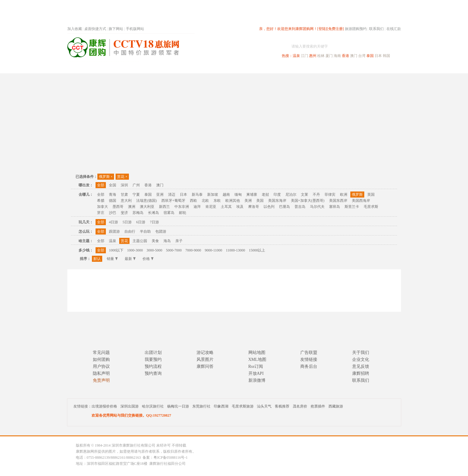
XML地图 (257, 359)
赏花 (122, 177)
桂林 (321, 56)
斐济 (124, 213)
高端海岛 (359, 68)
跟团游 (114, 231)
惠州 (313, 56)
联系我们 (376, 29)
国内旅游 (254, 68)
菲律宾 (330, 195)
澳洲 (132, 207)
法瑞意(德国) (146, 201)
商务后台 (309, 366)
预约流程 (153, 366)
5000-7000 (174, 250)
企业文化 (361, 359)
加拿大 (103, 207)
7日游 (154, 222)
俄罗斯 (106, 177)
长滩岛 (153, 213)
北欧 (205, 201)
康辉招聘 (361, 373)
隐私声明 (101, 373)
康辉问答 (205, 366)
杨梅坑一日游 (178, 406)
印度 (277, 195)
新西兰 (164, 207)
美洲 (248, 201)
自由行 (130, 231)
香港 (345, 56)
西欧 (194, 201)
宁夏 (136, 195)
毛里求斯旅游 (243, 406)
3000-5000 (154, 250)
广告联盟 (309, 353)
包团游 (161, 231)
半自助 (145, 231)
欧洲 (344, 195)
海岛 (167, 241)
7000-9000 (193, 250)
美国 (260, 201)
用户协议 (101, 366)
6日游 (141, 222)
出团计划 (153, 353)
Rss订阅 (256, 366)
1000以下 (116, 250)
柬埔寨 (252, 195)
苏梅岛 (138, 213)
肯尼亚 (211, 207)
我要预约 (153, 359)
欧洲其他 (233, 201)
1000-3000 (135, 250)
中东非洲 (182, 207)
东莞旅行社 (201, 406)
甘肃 (124, 195)
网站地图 (257, 353)
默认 (97, 259)
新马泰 (197, 195)
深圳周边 (200, 68)
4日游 (113, 222)
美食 (155, 241)
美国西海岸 (361, 201)
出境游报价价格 (104, 406)
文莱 (305, 195)
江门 (305, 56)
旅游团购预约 (356, 29)
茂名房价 (300, 406)
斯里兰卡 (352, 207)
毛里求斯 (371, 207)
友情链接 (309, 359)
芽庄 (101, 213)
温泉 (296, 56)
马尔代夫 (317, 207)
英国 (371, 195)
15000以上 (257, 250)
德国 (113, 201)
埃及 (240, 207)
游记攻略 (205, 353)
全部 (101, 185)
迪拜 (197, 207)
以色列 (269, 207)
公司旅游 (386, 68)
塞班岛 (335, 207)
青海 (113, 195)
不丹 (316, 195)
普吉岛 (300, 207)
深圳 (124, 185)
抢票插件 (318, 406)
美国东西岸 (338, 201)
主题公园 (140, 241)
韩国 (386, 56)
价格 (148, 259)
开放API (256, 373)
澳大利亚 (147, 207)
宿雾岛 (169, 213)
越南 (226, 195)
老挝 (265, 195)
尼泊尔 (291, 195)
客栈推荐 (282, 406)
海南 (337, 56)
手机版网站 (135, 29)
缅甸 (238, 195)
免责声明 (101, 380)
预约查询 (153, 373)
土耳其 (226, 207)
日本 (378, 56)
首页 (149, 68)
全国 (113, 185)
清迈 (172, 195)
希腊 (101, 201)
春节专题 (172, 68)
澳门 (354, 56)
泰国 (370, 56)
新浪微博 (257, 380)
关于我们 (361, 353)
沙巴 (113, 213)
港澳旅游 (281, 68)
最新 (130, 259)
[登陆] (322, 29)
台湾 (362, 56)
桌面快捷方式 (95, 29)
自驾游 (334, 68)
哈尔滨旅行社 (153, 406)
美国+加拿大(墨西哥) (308, 201)
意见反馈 (361, 366)
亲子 (179, 241)
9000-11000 (214, 250)
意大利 (126, 201)
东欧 (217, 201)
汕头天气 (264, 406)
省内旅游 (227, 68)
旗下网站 (116, 29)
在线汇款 (394, 29)
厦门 (329, 56)
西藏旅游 (336, 406)
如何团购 (101, 359)
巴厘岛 (285, 207)
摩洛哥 (254, 207)
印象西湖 (221, 406)
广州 (136, 185)
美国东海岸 (277, 201)
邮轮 (183, 213)
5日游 (127, 222)
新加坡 (213, 195)
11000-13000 (236, 250)
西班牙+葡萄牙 (173, 201)
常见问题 (101, 353)
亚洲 (160, 195)
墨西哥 (118, 207)
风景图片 (205, 359)
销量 (112, 259)
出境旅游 (309, 68)
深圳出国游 (130, 406)
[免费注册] (335, 29)
